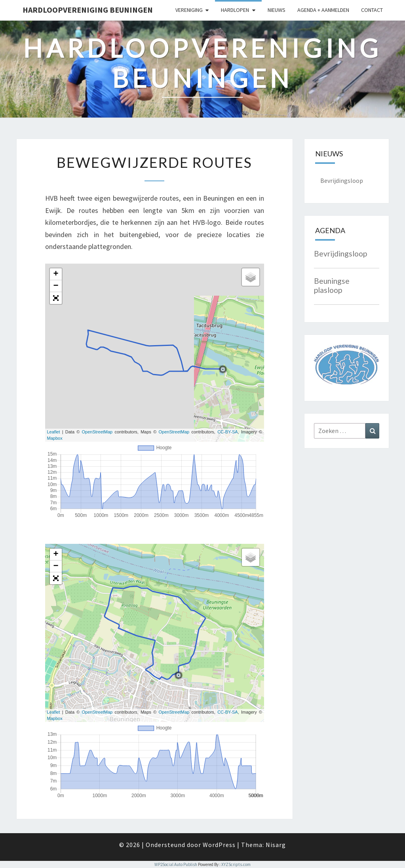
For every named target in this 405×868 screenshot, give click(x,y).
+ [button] (56, 274)
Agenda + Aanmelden (323, 10)
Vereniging (189, 10)
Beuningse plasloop (332, 285)
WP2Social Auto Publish (176, 864)
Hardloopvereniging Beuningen (88, 10)
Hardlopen (235, 10)
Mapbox (55, 438)
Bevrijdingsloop (342, 180)
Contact (372, 10)
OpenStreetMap (97, 432)
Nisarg (276, 845)
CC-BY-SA (228, 432)
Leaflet (54, 432)
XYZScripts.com (236, 864)
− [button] (56, 286)
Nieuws (277, 10)
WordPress (219, 845)
